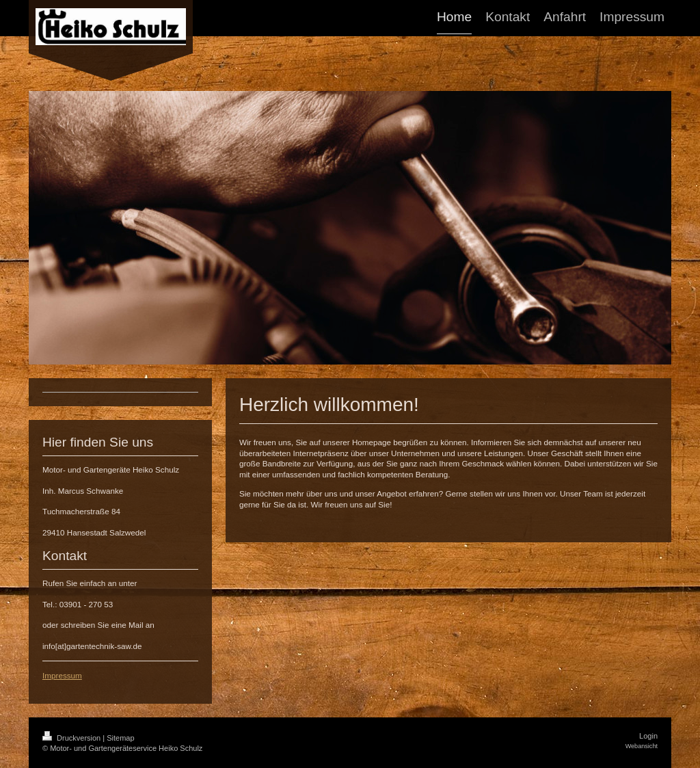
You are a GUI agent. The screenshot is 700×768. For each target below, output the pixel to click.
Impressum (62, 675)
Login (648, 736)
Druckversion (72, 738)
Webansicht (642, 746)
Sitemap (120, 738)
